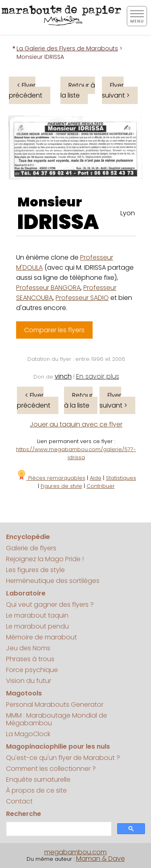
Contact (19, 801)
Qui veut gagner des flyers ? (50, 605)
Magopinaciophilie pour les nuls (58, 746)
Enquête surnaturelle (38, 780)
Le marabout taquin (37, 615)
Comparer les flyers (54, 330)
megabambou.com (75, 852)
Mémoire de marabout (41, 637)
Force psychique (32, 670)
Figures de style (61, 486)
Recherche (24, 814)
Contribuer (101, 486)
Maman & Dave (100, 859)
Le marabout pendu (37, 626)
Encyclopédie (28, 537)
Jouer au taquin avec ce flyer (76, 424)
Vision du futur (29, 681)
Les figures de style (35, 570)
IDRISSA (58, 222)
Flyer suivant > (116, 90)
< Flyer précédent (26, 90)
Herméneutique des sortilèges (53, 581)
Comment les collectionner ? (51, 769)
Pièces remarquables (51, 478)
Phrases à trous (30, 659)
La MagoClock (28, 734)
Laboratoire (26, 593)
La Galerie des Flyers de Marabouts (67, 48)
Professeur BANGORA (48, 288)
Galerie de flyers (31, 548)
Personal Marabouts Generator (55, 705)
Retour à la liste (78, 90)
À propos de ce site (36, 790)
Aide (96, 478)
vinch (63, 376)
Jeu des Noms (28, 648)
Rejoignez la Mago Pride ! (45, 559)
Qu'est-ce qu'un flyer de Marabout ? (63, 758)
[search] (58, 829)
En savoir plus (98, 376)
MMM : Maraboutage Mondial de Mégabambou (57, 719)
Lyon (128, 213)
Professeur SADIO (82, 298)
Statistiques (121, 478)
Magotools (24, 693)
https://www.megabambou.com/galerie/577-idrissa (76, 453)
